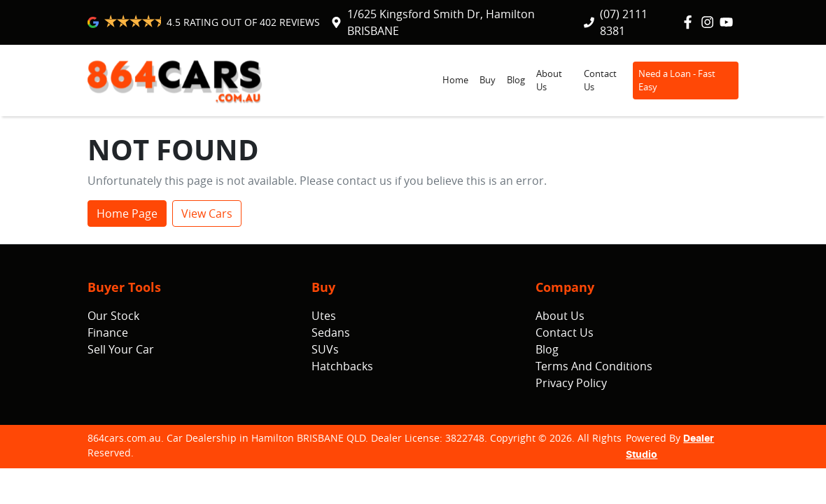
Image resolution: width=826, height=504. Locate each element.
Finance (108, 332)
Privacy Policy (571, 383)
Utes (324, 316)
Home (455, 80)
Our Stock (113, 316)
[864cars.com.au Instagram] (710, 22)
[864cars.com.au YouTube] (729, 22)
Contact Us (600, 80)
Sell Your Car (121, 349)
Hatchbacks (342, 366)
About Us (549, 80)
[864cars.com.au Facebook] (691, 22)
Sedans (331, 332)
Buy (488, 80)
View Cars (207, 213)
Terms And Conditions (594, 366)
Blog (516, 80)
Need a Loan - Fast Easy (677, 80)
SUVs (325, 349)
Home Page (127, 213)
